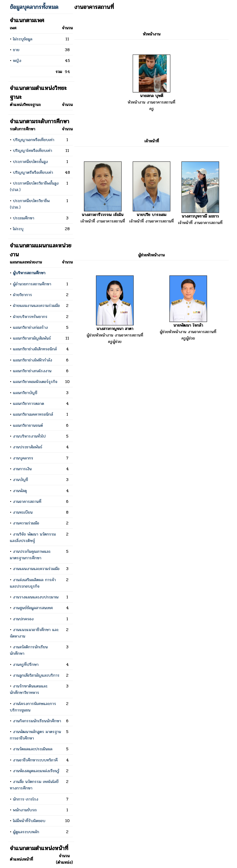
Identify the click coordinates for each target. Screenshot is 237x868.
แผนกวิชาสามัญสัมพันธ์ (32, 338)
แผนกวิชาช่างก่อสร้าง (30, 327)
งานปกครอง (23, 619)
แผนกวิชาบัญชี (25, 393)
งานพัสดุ (20, 491)
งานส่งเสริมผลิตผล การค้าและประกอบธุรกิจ (33, 583)
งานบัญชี (21, 480)
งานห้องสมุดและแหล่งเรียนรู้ (36, 771)
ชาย (16, 50)
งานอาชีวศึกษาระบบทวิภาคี (35, 760)
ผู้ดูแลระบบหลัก (26, 832)
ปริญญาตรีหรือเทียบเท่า (33, 172)
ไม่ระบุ (18, 229)
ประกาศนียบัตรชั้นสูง (30, 162)
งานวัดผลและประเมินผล (33, 749)
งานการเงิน (22, 469)
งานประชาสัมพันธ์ (28, 447)
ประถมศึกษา (24, 218)
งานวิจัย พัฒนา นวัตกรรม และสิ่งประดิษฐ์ (33, 537)
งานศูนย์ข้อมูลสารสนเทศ (33, 608)
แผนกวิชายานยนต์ (28, 425)
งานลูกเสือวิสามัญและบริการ (36, 675)
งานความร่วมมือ (26, 523)
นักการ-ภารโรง (26, 799)
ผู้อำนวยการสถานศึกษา (32, 284)
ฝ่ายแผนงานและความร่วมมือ (36, 306)
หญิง (17, 61)
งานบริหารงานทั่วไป (29, 436)
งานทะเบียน (23, 512)
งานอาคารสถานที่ (27, 501)
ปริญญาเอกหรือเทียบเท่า (34, 140)
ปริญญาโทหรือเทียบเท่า (33, 151)
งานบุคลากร (23, 458)
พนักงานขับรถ (25, 810)
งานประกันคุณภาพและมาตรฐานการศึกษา (30, 555)
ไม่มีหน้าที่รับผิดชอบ (29, 821)
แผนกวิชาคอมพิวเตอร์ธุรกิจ (35, 382)
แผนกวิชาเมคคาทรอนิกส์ (33, 414)
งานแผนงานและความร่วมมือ (36, 569)
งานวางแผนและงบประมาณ (36, 597)
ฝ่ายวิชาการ (23, 295)
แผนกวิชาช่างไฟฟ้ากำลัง (33, 360)
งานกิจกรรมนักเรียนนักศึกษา (37, 721)
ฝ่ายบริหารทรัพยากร (30, 317)
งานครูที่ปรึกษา (26, 664)
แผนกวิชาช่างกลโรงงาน (32, 371)
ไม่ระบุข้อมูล (23, 39)
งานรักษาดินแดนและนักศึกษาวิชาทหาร (29, 689)
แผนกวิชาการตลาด (29, 403)
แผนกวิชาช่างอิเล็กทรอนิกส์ (35, 349)
